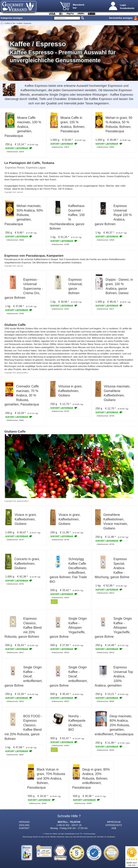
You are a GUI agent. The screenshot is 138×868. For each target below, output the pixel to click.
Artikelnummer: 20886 (15, 240)
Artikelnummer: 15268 (60, 244)
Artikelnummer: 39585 (105, 701)
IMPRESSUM (114, 822)
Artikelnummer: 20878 (15, 152)
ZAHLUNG (24, 825)
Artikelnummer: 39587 (15, 755)
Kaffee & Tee (10, 23)
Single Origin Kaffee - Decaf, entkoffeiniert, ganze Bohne (24, 676)
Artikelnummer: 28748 (60, 540)
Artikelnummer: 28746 (105, 416)
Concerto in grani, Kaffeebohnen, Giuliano (27, 564)
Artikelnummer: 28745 (60, 411)
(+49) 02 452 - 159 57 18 (69, 825)
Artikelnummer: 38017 (15, 652)
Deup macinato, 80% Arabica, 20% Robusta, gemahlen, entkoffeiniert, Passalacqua (114, 725)
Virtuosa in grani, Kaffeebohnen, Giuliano (70, 391)
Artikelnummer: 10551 (60, 309)
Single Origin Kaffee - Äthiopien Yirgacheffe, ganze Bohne (68, 628)
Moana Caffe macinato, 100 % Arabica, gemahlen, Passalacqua (23, 127)
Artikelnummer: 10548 (105, 240)
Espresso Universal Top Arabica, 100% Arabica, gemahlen (114, 676)
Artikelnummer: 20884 (105, 147)
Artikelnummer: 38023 (60, 701)
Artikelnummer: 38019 (105, 652)
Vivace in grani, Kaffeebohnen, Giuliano (26, 519)
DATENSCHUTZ (114, 825)
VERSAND (24, 822)
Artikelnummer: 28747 (15, 540)
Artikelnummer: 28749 (105, 544)
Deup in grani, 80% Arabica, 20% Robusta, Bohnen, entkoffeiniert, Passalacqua (91, 778)
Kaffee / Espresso (24, 23)
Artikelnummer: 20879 (60, 147)
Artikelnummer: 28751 (15, 584)
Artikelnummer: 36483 (105, 750)
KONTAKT (24, 828)
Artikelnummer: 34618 (60, 598)
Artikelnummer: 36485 (83, 803)
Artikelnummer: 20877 (105, 309)
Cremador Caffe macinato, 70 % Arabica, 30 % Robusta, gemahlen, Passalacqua (22, 395)
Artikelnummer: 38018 (60, 652)
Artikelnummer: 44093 (60, 745)
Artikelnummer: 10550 (15, 314)
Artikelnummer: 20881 (15, 420)
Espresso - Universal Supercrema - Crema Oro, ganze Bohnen (24, 289)
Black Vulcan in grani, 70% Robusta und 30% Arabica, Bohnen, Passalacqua (46, 778)
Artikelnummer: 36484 (38, 803)
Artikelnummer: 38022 (15, 701)
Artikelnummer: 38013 (105, 593)
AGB (114, 828)
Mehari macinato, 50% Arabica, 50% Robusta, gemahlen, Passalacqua (24, 215)
